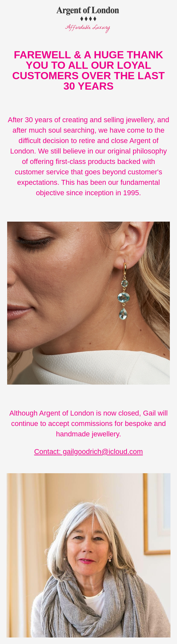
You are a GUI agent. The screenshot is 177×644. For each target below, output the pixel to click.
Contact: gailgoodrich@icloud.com (88, 452)
